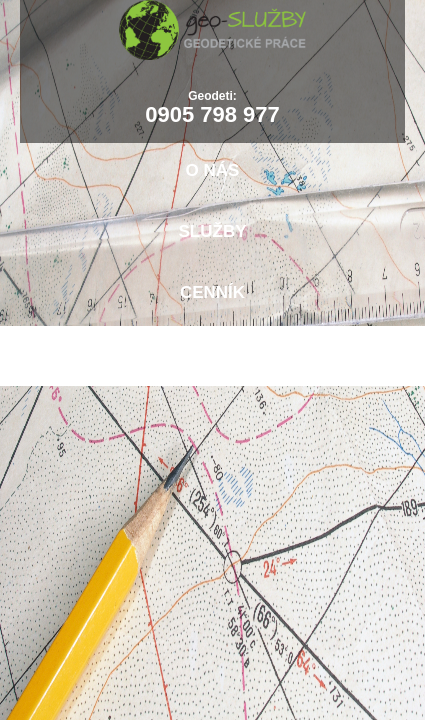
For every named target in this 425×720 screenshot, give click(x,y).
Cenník (212, 292)
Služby (213, 231)
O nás (213, 170)
